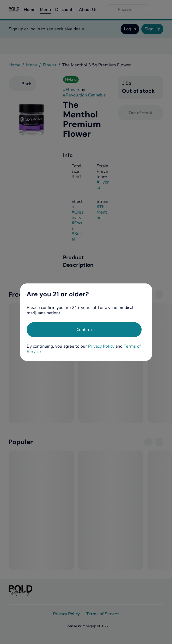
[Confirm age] (84, 330)
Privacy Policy (101, 346)
